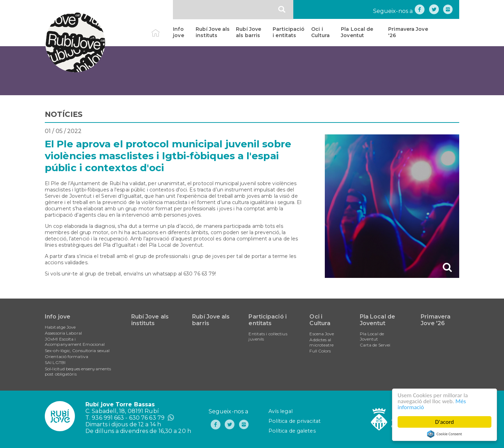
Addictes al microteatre (321, 342)
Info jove (178, 32)
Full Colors (320, 351)
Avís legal (281, 411)
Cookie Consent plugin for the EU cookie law (444, 434)
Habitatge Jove (60, 327)
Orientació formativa (66, 356)
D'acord (444, 422)
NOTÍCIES (64, 114)
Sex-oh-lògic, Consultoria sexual (77, 351)
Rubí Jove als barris (248, 32)
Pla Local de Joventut (357, 32)
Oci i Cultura (320, 32)
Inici (162, 29)
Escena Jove (322, 334)
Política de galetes (292, 431)
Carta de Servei (375, 345)
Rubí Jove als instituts (213, 32)
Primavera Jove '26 (408, 32)
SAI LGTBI (55, 362)
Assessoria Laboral (63, 333)
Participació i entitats (289, 32)
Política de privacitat (295, 421)
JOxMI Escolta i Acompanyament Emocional (75, 342)
